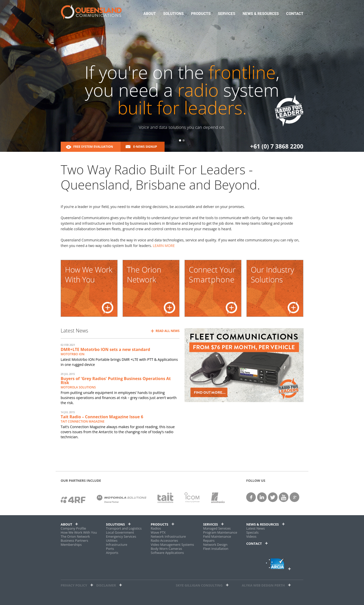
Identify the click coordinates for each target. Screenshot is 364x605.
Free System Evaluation (93, 147)
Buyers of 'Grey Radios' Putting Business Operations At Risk (116, 381)
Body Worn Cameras (166, 549)
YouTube (284, 497)
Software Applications (167, 553)
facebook (251, 497)
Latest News (256, 528)
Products (201, 14)
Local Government (120, 532)
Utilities (112, 540)
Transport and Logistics (124, 528)
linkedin (262, 497)
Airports (112, 553)
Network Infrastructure (168, 536)
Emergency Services (121, 536)
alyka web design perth (263, 585)
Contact (295, 14)
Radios (156, 528)
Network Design (215, 545)
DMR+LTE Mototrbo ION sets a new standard (105, 349)
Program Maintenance (220, 532)
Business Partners (74, 540)
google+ (294, 497)
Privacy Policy (74, 585)
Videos (251, 536)
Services (227, 14)
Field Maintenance (217, 536)
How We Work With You (79, 532)
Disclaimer (106, 585)
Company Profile (73, 528)
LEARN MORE (164, 246)
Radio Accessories (164, 540)
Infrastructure (117, 545)
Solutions (173, 14)
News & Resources (261, 14)
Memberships (71, 545)
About (150, 14)
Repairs (209, 540)
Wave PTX (158, 532)
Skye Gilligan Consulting (199, 585)
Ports (110, 549)
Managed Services (217, 528)
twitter (273, 497)
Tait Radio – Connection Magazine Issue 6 (102, 417)
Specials (252, 532)
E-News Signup (145, 147)
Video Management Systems (172, 545)
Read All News (167, 331)
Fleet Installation (216, 549)
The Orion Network (75, 536)
